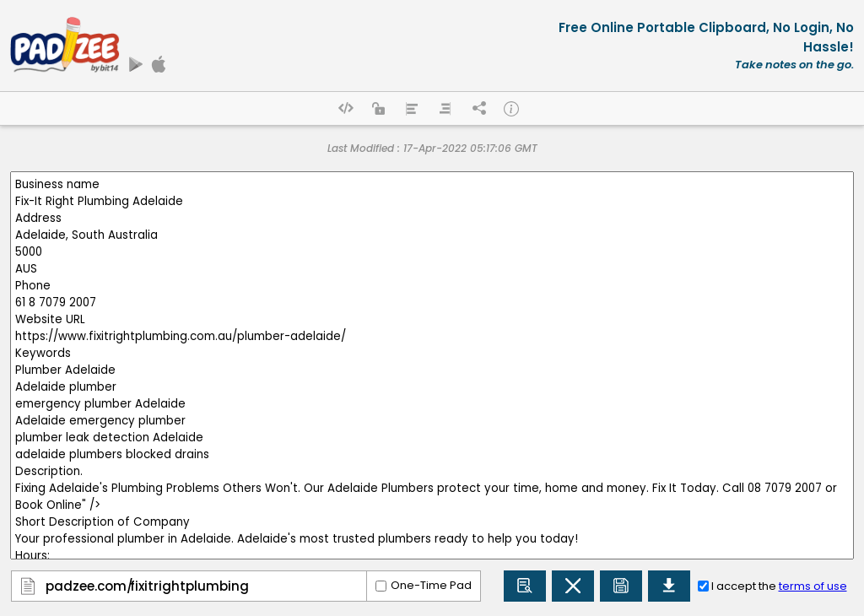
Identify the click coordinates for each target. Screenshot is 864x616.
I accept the (779, 586)
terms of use (813, 586)
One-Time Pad (431, 585)
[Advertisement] (346, 86)
